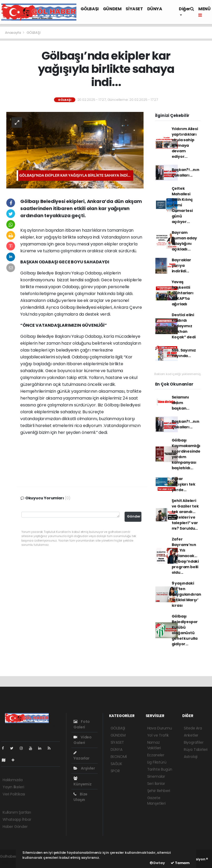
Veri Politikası (14, 794)
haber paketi (11, 862)
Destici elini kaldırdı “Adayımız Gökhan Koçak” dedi (184, 326)
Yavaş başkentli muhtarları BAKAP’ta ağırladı (183, 293)
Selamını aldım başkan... (181, 403)
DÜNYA (155, 9)
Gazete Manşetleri (156, 801)
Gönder (134, 516)
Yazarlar (81, 756)
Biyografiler (194, 742)
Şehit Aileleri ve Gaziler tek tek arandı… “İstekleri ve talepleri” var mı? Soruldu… (185, 514)
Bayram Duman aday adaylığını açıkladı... (184, 241)
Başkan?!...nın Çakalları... (186, 172)
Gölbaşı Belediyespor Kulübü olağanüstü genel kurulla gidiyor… (185, 630)
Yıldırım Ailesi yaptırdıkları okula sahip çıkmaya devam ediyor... (185, 143)
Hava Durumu (160, 728)
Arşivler (84, 768)
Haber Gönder (15, 827)
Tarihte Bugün (160, 769)
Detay (157, 863)
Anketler (191, 735)
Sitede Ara (193, 728)
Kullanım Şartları (17, 812)
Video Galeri (83, 740)
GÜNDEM (112, 9)
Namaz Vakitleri (154, 745)
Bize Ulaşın (80, 797)
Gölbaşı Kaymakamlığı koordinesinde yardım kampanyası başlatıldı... (186, 454)
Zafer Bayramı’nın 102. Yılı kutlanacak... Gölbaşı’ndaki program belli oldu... (185, 556)
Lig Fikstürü (157, 762)
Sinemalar (156, 776)
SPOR (115, 771)
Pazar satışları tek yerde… (184, 484)
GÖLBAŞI (90, 9)
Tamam (180, 863)
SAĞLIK (116, 764)
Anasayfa (13, 33)
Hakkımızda (13, 780)
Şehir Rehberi (159, 791)
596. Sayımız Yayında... (184, 353)
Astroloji (191, 757)
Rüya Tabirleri (196, 750)
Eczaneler (156, 755)
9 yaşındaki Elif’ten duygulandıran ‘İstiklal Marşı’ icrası (187, 594)
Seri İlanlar (156, 784)
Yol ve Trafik (158, 735)
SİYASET (134, 9)
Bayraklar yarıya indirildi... (181, 265)
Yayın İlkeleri (13, 787)
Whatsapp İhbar (17, 819)
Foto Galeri (82, 724)
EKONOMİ (119, 757)
